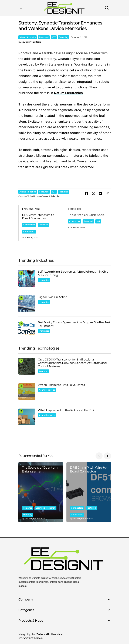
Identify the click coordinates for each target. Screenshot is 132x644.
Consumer (75, 221)
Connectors (29, 225)
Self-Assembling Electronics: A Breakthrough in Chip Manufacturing (73, 273)
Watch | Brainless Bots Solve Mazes (61, 385)
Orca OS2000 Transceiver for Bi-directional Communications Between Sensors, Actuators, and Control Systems (72, 363)
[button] (22, 8)
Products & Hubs (31, 621)
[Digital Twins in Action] (27, 304)
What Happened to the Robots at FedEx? (66, 410)
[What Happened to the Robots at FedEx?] (27, 417)
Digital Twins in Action (53, 297)
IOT (54, 37)
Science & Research (46, 508)
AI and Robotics (28, 37)
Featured (44, 37)
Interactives (29, 231)
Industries (44, 280)
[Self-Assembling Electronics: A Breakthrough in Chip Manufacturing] (27, 278)
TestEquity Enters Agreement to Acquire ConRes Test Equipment (74, 324)
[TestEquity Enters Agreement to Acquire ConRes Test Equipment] (27, 329)
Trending (64, 37)
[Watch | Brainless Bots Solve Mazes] (27, 392)
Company (26, 599)
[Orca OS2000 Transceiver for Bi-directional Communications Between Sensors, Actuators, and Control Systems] (27, 366)
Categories (26, 610)
